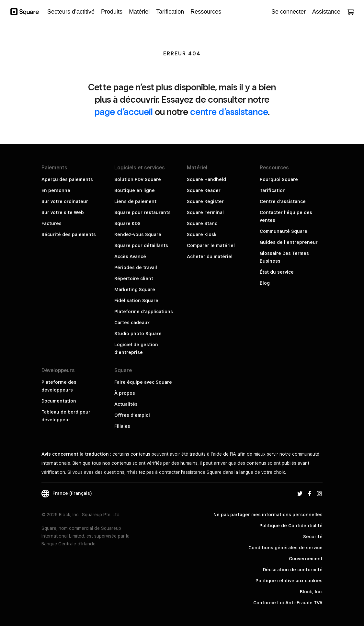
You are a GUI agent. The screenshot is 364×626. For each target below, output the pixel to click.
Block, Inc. (311, 592)
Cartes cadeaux (132, 323)
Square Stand (202, 223)
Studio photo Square (138, 334)
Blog (265, 283)
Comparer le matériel (211, 245)
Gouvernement (306, 559)
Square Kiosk (202, 234)
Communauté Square (284, 231)
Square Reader (204, 190)
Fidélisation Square (136, 301)
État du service (277, 272)
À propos (125, 393)
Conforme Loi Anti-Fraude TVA (288, 603)
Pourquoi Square (279, 179)
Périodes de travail (136, 267)
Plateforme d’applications (144, 312)
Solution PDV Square (138, 179)
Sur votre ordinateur (65, 201)
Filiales (122, 426)
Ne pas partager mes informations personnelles (268, 515)
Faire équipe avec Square (143, 382)
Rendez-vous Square (138, 234)
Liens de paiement (135, 201)
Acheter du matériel (210, 256)
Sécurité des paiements (69, 234)
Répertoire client (134, 279)
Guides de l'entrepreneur (289, 242)
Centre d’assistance (283, 201)
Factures (51, 223)
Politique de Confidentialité (291, 526)
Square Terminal (205, 212)
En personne (56, 190)
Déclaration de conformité (293, 570)
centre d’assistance (229, 112)
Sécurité (313, 537)
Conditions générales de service (285, 548)
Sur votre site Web (63, 212)
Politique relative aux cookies (289, 581)
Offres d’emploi (132, 415)
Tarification (273, 190)
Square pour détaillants (141, 245)
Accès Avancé (130, 256)
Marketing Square (135, 290)
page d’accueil (124, 112)
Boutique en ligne (135, 190)
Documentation (59, 401)
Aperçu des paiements (67, 179)
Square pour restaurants (142, 212)
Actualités (126, 404)
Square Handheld (206, 179)
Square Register (205, 201)
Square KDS (127, 223)
